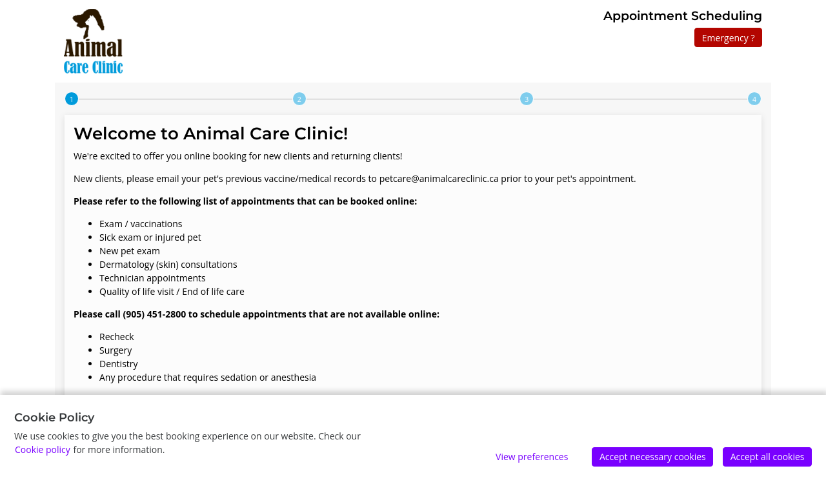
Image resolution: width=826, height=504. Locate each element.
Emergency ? (729, 38)
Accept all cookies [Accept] (768, 457)
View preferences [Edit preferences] (532, 457)
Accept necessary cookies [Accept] (653, 457)
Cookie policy (43, 449)
